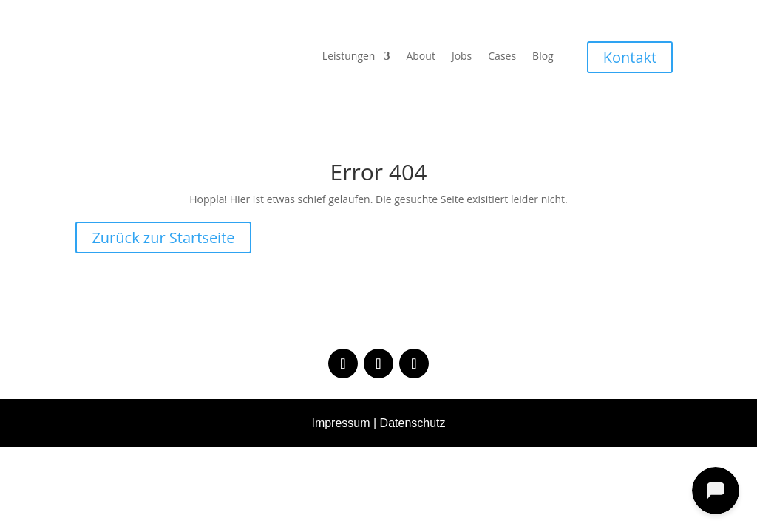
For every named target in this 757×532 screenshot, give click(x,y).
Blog (543, 57)
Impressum (340, 423)
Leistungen (349, 57)
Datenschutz (413, 423)
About (420, 57)
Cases (502, 57)
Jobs (462, 57)
